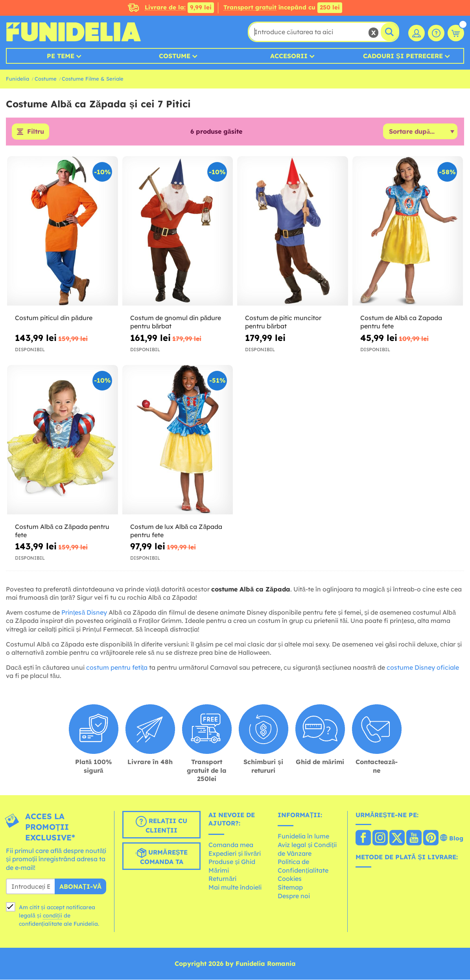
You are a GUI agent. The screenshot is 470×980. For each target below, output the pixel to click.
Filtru (36, 132)
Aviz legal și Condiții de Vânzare (307, 849)
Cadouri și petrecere (403, 56)
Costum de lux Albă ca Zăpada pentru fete (176, 531)
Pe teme (61, 56)
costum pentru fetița (117, 667)
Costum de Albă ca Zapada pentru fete (401, 322)
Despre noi (294, 896)
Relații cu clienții (161, 825)
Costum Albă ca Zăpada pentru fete (62, 531)
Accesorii (289, 56)
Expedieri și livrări (235, 853)
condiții (53, 916)
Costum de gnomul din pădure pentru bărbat (176, 322)
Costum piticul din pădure (54, 318)
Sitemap (290, 887)
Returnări (222, 879)
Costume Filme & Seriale (93, 79)
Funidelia (18, 79)
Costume (175, 56)
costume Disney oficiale (423, 667)
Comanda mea (231, 845)
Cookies (290, 879)
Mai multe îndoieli (235, 887)
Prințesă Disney (84, 612)
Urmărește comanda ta (161, 857)
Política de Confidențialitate (303, 866)
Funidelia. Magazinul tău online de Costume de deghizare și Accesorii (73, 32)
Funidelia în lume (303, 836)
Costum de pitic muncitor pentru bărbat (283, 322)
